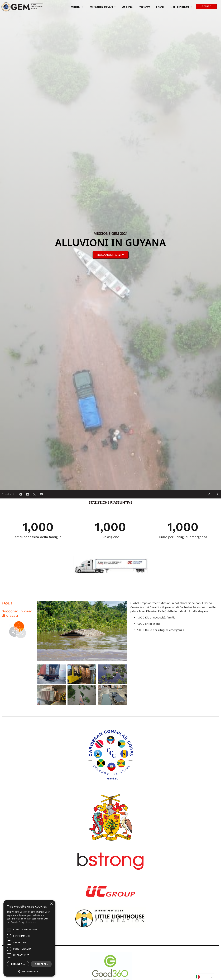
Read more (31, 922)
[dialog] (29, 938)
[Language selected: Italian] (204, 977)
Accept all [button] (41, 964)
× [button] (51, 904)
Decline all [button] (18, 964)
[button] (21, 494)
